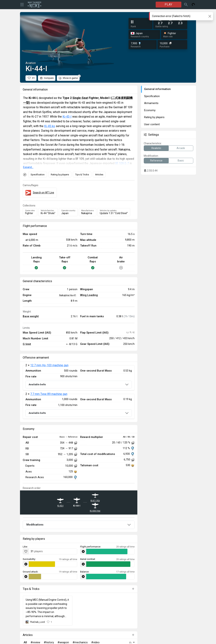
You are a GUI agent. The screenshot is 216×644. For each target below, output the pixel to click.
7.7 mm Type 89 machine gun (49, 394)
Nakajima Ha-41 (68, 295)
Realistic (156, 148)
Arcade (181, 148)
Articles (99, 175)
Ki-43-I (67, 117)
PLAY (169, 4)
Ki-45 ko (50, 126)
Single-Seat (80, 98)
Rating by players (60, 175)
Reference (156, 161)
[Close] (210, 16)
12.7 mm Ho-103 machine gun (49, 365)
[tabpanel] (79, 392)
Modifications (35, 525)
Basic (181, 161)
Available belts (37, 384)
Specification (38, 175)
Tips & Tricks (82, 175)
